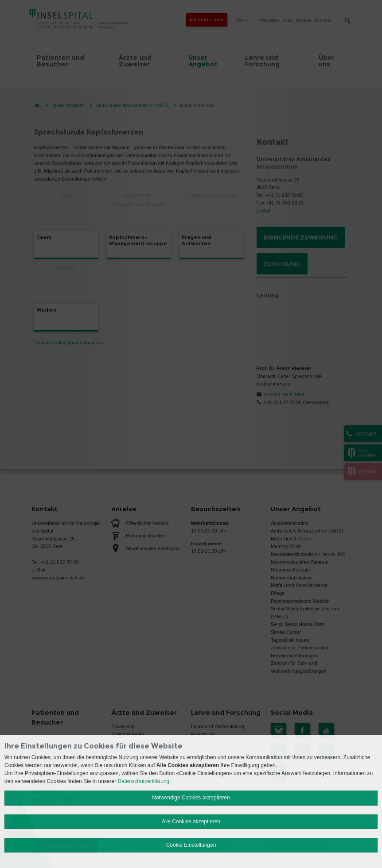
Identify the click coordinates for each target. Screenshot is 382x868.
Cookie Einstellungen (191, 845)
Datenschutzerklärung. (144, 781)
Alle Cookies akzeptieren (191, 822)
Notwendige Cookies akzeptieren (191, 798)
